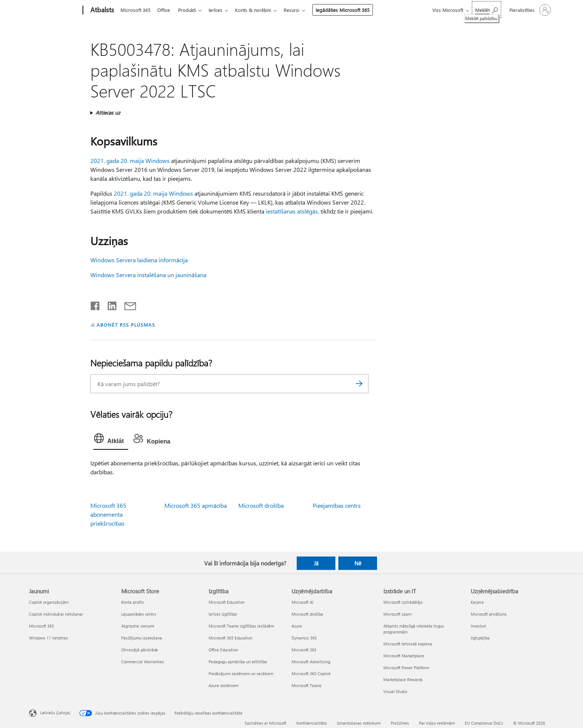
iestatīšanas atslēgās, (292, 211)
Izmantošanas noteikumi (359, 723)
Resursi (299, 10)
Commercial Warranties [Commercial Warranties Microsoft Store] (143, 662)
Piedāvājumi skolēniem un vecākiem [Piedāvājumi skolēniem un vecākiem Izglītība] (241, 674)
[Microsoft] (54, 10)
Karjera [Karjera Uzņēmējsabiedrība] (477, 602)
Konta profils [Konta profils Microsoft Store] (133, 602)
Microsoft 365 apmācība (196, 505)
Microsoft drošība (261, 505)
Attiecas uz (108, 113)
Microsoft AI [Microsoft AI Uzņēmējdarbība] (302, 602)
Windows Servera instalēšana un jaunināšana (148, 275)
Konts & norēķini (259, 10)
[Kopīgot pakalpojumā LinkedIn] (109, 304)
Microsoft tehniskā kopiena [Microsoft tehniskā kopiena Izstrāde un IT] (408, 644)
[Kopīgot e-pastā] (127, 304)
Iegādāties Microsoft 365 (350, 10)
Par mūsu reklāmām (437, 723)
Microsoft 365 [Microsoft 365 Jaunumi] (41, 626)
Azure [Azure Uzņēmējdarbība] (297, 626)
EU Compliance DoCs (484, 723)
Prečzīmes (400, 723)
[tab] (111, 440)
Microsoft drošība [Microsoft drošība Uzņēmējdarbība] (307, 614)
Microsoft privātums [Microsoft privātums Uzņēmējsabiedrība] (489, 614)
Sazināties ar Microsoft (265, 723)
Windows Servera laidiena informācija (139, 260)
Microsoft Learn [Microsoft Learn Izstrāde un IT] (397, 614)
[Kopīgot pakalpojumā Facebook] (96, 304)
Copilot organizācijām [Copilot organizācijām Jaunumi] (49, 602)
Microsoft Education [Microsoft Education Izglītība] (227, 602)
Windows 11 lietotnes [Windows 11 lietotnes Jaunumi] (49, 638)
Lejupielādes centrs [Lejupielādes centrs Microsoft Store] (139, 614)
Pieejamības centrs (337, 505)
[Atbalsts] (102, 10)
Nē (358, 563)
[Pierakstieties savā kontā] (529, 10)
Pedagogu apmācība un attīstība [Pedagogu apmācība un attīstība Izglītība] (238, 662)
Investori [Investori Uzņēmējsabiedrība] (479, 626)
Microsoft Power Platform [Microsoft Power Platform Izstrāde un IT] (406, 668)
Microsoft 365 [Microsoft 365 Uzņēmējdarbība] (304, 650)
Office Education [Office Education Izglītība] (223, 650)
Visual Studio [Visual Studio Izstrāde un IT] (395, 691)
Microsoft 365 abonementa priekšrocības (108, 514)
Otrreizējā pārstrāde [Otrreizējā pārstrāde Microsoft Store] (140, 650)
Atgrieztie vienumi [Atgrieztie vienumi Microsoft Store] (138, 626)
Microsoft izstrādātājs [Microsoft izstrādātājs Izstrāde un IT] (403, 602)
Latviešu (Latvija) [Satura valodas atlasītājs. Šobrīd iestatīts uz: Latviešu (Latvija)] (55, 713)
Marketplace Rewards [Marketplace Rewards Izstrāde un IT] (403, 679)
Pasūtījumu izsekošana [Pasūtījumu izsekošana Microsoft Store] (142, 638)
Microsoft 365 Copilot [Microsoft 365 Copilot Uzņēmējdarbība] (311, 674)
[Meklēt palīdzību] (487, 9)
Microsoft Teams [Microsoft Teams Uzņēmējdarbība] (307, 685)
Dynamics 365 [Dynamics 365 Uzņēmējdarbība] (304, 638)
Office (165, 10)
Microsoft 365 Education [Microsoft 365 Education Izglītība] (231, 638)
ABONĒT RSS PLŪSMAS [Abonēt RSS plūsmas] (126, 325)
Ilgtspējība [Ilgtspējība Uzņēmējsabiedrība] (480, 638)
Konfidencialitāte (312, 723)
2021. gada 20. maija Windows (130, 161)
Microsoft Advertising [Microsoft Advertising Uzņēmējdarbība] (311, 662)
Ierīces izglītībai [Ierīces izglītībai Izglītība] (223, 614)
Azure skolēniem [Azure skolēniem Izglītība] (223, 685)
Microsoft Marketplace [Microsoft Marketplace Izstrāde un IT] (404, 656)
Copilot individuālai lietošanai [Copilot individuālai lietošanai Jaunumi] (56, 614)
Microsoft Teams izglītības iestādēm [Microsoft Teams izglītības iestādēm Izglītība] (241, 626)
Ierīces (220, 10)
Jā (316, 563)
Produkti (190, 10)
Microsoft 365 (136, 10)
